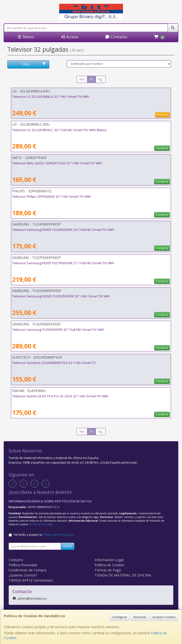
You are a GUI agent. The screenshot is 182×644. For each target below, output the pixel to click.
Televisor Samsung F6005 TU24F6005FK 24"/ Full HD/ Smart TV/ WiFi (63, 230)
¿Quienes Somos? (23, 575)
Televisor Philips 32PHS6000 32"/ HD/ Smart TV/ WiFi (51, 196)
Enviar (68, 546)
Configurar (120, 617)
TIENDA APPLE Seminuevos (31, 580)
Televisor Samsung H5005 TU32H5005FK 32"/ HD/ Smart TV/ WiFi (61, 296)
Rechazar (140, 617)
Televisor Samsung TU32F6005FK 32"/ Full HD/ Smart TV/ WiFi (58, 330)
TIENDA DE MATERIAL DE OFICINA (123, 575)
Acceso (69, 37)
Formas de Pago (108, 570)
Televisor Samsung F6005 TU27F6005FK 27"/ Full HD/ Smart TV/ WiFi (63, 263)
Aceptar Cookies (164, 617)
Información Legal (109, 560)
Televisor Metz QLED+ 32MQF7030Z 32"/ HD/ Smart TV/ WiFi (57, 163)
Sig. (101, 79)
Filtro (34, 64)
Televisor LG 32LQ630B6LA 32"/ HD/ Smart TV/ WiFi (51, 97)
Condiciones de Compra (27, 570)
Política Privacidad (23, 565)
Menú (25, 37)
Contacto (116, 37)
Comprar (162, 148)
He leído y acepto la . (44, 535)
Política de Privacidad (41, 524)
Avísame (162, 115)
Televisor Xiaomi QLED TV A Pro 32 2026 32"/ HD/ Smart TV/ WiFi (60, 396)
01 (91, 79)
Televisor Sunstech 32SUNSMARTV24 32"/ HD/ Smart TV (54, 363)
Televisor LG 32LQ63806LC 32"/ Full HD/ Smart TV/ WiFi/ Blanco (60, 130)
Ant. (82, 79)
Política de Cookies (110, 565)
